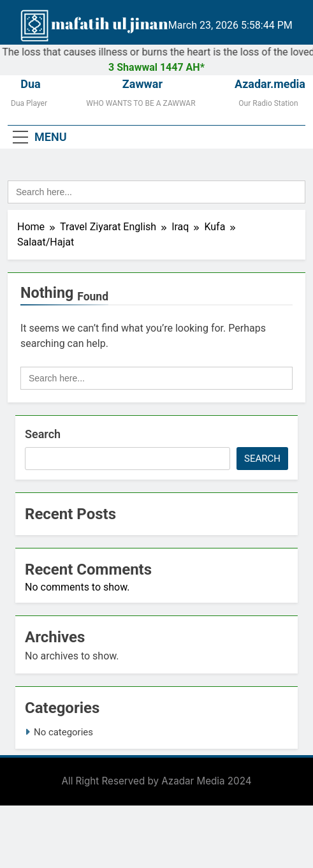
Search (43, 434)
